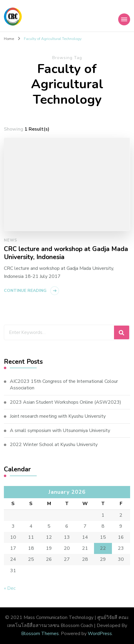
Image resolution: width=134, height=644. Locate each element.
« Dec (10, 588)
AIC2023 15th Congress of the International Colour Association (64, 385)
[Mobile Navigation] (124, 19)
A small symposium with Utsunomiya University (60, 431)
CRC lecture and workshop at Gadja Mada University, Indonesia (66, 253)
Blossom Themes (40, 634)
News (11, 240)
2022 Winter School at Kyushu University (54, 445)
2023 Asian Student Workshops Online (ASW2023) (66, 402)
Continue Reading (25, 291)
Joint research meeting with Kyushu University (58, 416)
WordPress (100, 634)
